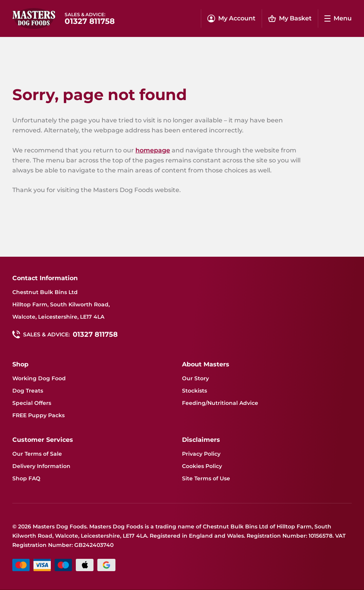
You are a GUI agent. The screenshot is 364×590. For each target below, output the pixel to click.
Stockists (195, 391)
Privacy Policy (201, 454)
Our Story (195, 378)
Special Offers (32, 403)
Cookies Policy (202, 466)
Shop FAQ (26, 478)
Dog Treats (28, 391)
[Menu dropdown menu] (338, 18)
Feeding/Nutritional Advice (220, 403)
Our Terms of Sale (37, 454)
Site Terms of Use (206, 478)
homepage (153, 150)
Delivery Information (41, 466)
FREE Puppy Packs (38, 415)
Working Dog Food (39, 378)
